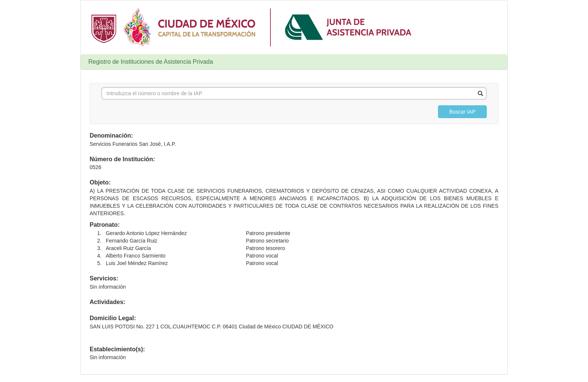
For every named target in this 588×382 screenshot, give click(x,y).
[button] (462, 112)
